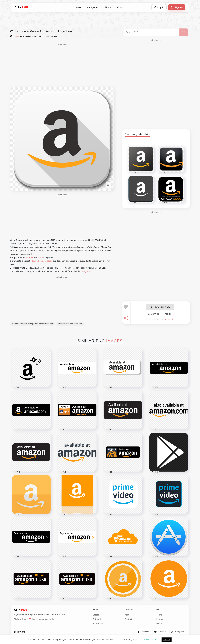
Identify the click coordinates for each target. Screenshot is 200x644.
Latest (78, 7)
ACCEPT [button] (167, 640)
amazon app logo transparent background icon (33, 324)
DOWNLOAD (160, 307)
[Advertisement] (62, 66)
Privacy (160, 619)
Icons (40, 257)
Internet (30, 257)
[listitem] (144, 632)
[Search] (184, 32)
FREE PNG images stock (41, 261)
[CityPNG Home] (21, 7)
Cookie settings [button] (150, 640)
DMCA (159, 623)
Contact (121, 7)
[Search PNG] (152, 32)
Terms (159, 615)
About (108, 7)
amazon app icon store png (70, 324)
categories (86, 271)
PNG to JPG (98, 623)
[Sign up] (177, 7)
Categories (93, 7)
